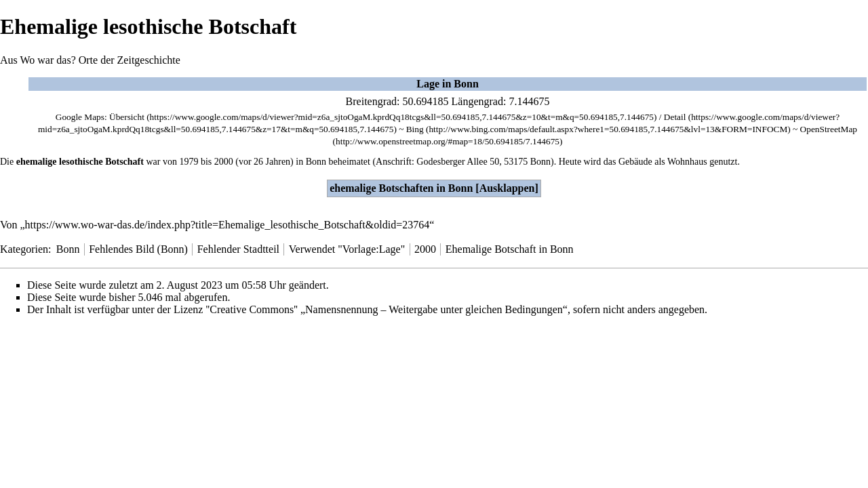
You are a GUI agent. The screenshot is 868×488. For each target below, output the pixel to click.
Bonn (316, 162)
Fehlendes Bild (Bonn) (138, 249)
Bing (415, 129)
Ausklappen (507, 188)
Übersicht (127, 117)
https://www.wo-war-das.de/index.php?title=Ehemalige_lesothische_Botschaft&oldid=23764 (228, 225)
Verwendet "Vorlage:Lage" (347, 249)
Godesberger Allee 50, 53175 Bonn (484, 162)
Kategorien (24, 249)
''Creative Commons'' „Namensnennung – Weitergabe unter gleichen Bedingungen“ (387, 309)
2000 (224, 162)
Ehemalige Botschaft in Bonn (510, 249)
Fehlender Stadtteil (238, 249)
